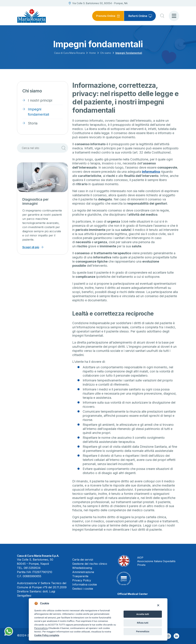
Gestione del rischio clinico (90, 564)
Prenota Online (105, 16)
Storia (33, 123)
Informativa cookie (85, 584)
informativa (151, 172)
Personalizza (41, 628)
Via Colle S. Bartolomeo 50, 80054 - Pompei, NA (98, 3)
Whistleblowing (82, 568)
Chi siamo (106, 53)
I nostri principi (40, 100)
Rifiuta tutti (143, 623)
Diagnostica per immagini (36, 201)
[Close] (158, 605)
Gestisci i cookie (83, 589)
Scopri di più (31, 247)
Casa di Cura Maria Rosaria (69, 53)
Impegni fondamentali (38, 112)
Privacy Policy (82, 580)
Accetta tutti (143, 614)
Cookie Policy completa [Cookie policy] (47, 635)
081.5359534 (32, 568)
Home (92, 53)
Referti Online (138, 16)
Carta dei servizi (83, 560)
